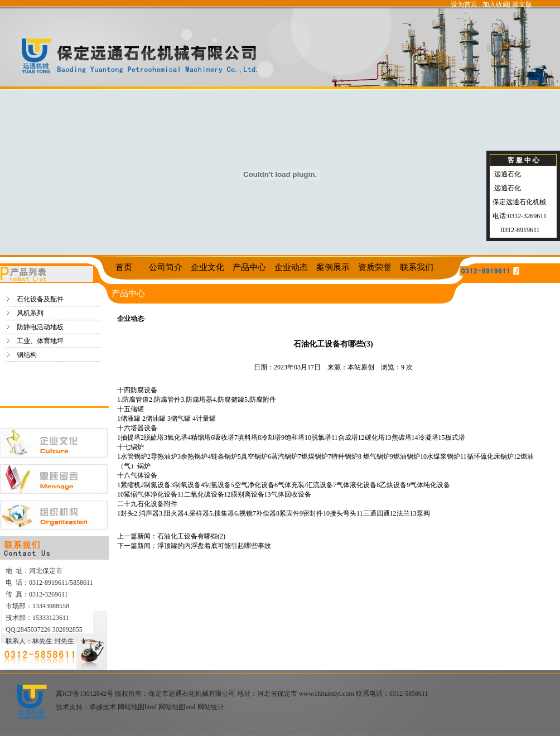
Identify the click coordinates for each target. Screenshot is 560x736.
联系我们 (417, 267)
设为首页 (464, 4)
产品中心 (249, 267)
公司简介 (166, 267)
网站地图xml (177, 707)
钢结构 (27, 355)
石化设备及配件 (40, 299)
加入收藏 (496, 4)
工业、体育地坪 (40, 341)
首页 (124, 267)
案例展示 (333, 267)
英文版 (522, 4)
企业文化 (207, 267)
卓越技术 (103, 707)
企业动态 (291, 267)
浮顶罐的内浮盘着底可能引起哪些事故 (214, 546)
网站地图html (137, 707)
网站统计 (211, 707)
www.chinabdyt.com (327, 694)
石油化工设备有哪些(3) (333, 344)
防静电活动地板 (40, 327)
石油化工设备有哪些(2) (191, 536)
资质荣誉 (375, 267)
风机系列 (30, 313)
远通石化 (507, 174)
